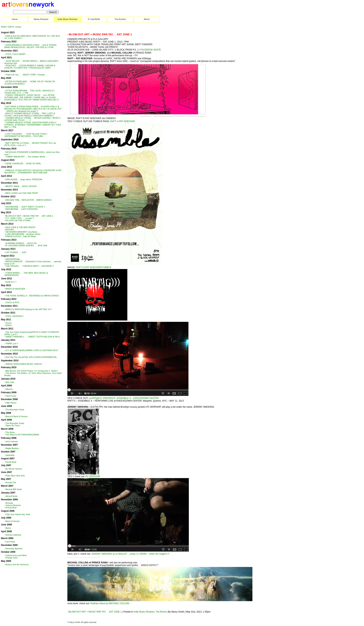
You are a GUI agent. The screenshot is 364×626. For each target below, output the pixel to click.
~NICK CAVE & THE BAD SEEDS (20, 227)
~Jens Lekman (11, 441)
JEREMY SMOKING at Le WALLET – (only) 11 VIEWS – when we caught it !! (130, 554)
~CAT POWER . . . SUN (15, 252)
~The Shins (10, 432)
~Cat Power (10, 542)
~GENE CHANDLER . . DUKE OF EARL (23, 163)
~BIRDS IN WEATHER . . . (16, 289)
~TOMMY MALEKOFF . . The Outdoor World (25, 157)
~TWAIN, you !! (11, 343)
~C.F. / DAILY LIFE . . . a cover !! (19, 218)
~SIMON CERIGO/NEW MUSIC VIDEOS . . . (25, 364)
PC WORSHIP (93, 476)
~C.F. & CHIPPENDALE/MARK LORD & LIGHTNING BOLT (31, 350)
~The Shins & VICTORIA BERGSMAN (22, 435)
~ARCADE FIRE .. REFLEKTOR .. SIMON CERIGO (28, 200)
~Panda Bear (10, 462)
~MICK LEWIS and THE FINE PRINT (21, 193)
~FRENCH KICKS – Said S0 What (20, 236)
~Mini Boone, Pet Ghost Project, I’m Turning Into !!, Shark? (31, 371)
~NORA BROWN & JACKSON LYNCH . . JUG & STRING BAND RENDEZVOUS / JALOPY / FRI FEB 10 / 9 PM (30, 46)
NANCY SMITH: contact (11, 27)
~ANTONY (9, 230)
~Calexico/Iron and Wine (16, 555)
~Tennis (8, 323)
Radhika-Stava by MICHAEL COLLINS (110, 603)
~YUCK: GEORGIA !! (14, 316)
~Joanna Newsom (13, 505)
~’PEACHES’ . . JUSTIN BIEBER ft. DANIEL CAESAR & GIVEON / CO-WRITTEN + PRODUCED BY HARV (30, 67)
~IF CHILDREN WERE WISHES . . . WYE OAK (26, 246)
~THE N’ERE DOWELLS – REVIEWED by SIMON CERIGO (32, 296)
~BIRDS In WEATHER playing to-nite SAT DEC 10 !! (28, 309)
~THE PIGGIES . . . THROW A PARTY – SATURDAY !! (29, 266)
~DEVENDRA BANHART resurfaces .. (22, 232)
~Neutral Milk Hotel (13, 489)
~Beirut (8, 528)
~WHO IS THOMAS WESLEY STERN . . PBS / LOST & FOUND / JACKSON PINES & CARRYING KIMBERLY (30, 114)
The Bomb (161, 612)
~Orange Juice (11, 558)
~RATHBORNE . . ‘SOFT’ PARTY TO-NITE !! (25, 207)
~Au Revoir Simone (13, 469)
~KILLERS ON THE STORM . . (18, 220)
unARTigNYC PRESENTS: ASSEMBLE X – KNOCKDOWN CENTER (124, 398)
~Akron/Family (11, 496)
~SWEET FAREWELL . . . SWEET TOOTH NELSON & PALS (32, 337)
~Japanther (9, 455)
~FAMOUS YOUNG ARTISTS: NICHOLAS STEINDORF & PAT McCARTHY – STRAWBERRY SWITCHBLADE (33, 171)
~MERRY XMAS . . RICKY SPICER (20, 186)
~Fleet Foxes (10, 396)
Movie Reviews (41, 19)
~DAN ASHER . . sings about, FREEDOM (23, 179)
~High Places (10, 403)
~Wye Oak (9, 382)
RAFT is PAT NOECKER (123, 121)
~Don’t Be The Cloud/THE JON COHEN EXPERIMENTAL (31, 357)
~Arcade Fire (10, 482)
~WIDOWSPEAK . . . (14, 259)
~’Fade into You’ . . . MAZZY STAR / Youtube (25, 75)
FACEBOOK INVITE (150, 50)
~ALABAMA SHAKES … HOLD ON (20, 243)
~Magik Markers (12, 448)
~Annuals (9, 503)
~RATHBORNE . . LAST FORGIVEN (21, 209)
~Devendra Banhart (13, 549)
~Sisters (8, 325)
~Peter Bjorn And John (15, 476)
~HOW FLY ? (10, 282)
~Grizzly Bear (11, 508)
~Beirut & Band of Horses (16, 416)
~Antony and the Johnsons (17, 564)
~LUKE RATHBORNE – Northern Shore (22, 234)
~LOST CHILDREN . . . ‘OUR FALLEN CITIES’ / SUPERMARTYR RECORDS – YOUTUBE (26, 135)
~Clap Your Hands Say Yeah (17, 514)
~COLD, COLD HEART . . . (17, 54)
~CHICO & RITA (12, 302)
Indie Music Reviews (68, 19)
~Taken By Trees (12, 425)
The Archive (120, 19)
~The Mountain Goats (14, 410)
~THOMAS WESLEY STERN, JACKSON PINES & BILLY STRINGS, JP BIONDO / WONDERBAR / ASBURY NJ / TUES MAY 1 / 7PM (33, 125)
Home (15, 19)
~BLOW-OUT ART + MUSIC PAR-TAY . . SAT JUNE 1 (29, 216)
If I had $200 (94, 19)
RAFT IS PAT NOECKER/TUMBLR (94, 267)
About (147, 19)
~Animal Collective (13, 535)
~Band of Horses (12, 521)
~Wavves (9, 389)
